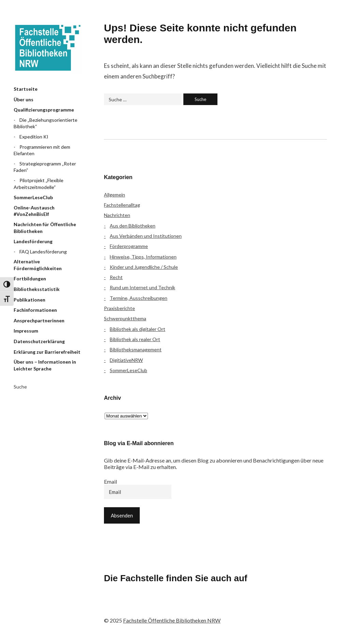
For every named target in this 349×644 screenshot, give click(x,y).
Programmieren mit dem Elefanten (42, 150)
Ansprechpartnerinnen (39, 320)
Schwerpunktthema (125, 318)
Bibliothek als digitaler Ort (138, 329)
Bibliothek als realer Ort (135, 339)
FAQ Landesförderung (43, 252)
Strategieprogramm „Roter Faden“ (45, 167)
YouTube (167, 606)
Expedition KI (34, 137)
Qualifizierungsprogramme (44, 110)
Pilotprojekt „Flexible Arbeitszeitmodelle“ (39, 184)
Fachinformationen (35, 310)
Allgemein (115, 195)
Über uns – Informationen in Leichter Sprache (45, 365)
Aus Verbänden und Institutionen (146, 236)
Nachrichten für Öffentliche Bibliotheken (45, 228)
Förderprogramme (129, 246)
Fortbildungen (30, 279)
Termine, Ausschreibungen (139, 298)
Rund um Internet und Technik (142, 287)
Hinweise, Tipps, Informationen (143, 257)
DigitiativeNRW (126, 360)
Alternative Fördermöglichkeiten (38, 265)
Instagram (149, 606)
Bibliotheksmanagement (136, 349)
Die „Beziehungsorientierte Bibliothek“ (45, 123)
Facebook (112, 606)
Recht (116, 277)
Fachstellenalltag (122, 205)
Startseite (26, 89)
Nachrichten (117, 215)
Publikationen (29, 300)
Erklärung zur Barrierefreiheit (47, 352)
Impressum (26, 331)
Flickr (131, 606)
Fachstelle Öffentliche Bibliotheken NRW (48, 48)
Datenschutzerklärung (39, 341)
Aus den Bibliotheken (133, 226)
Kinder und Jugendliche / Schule (144, 267)
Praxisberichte (119, 308)
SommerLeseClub (33, 197)
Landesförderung (33, 241)
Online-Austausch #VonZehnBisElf (34, 211)
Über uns (24, 99)
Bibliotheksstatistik (37, 289)
